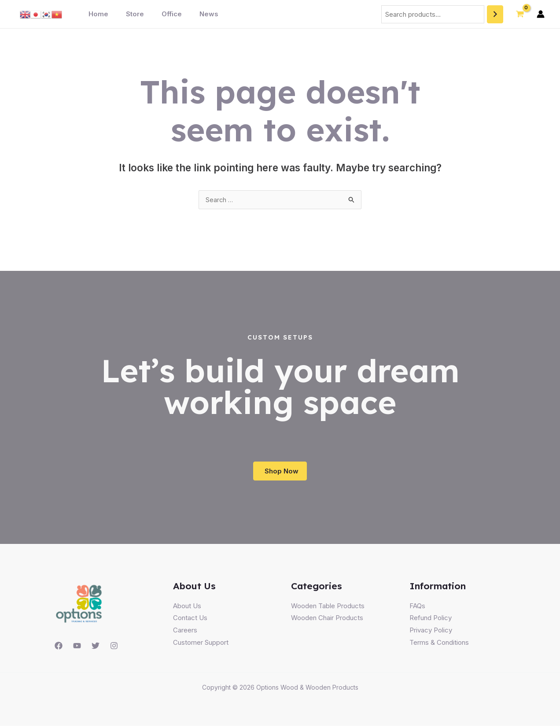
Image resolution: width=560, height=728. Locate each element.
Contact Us (190, 620)
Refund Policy (431, 620)
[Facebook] (59, 648)
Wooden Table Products (328, 608)
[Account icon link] (541, 14)
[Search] (495, 14)
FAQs (417, 608)
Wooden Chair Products (327, 620)
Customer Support (201, 645)
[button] (280, 473)
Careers (185, 633)
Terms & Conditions (439, 645)
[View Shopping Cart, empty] (520, 14)
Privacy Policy (431, 633)
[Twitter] (96, 648)
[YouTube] (77, 648)
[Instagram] (114, 648)
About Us (187, 608)
